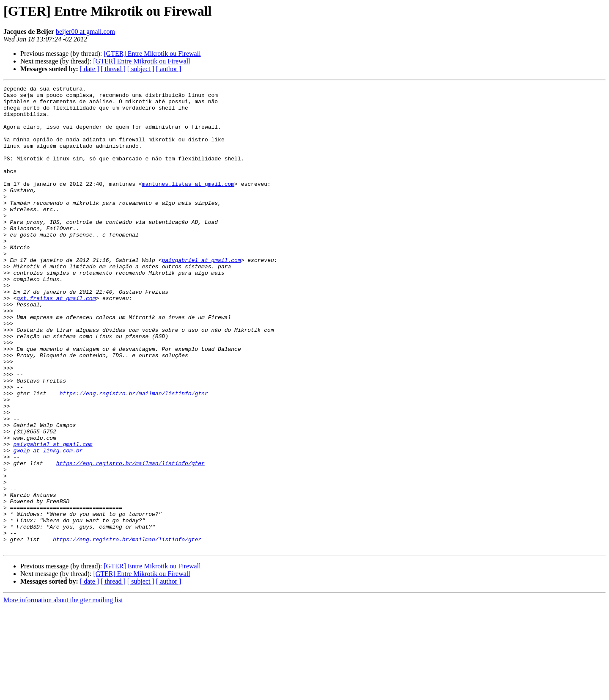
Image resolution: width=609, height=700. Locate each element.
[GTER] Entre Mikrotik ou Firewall (152, 54)
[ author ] (169, 69)
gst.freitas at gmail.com (56, 341)
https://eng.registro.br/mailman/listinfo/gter (134, 455)
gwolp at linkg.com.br (48, 524)
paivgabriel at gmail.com (201, 295)
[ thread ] (113, 69)
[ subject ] (141, 69)
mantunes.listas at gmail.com (188, 204)
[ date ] (89, 69)
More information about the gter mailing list (63, 693)
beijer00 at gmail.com (85, 32)
